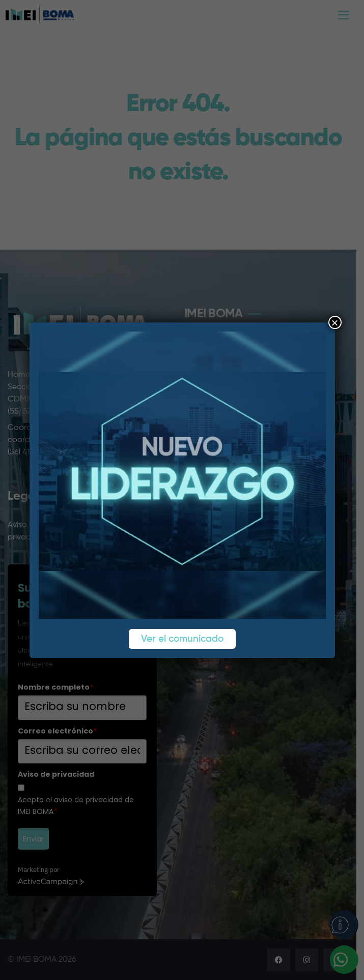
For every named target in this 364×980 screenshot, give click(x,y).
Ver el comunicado (182, 639)
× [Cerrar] (334, 322)
